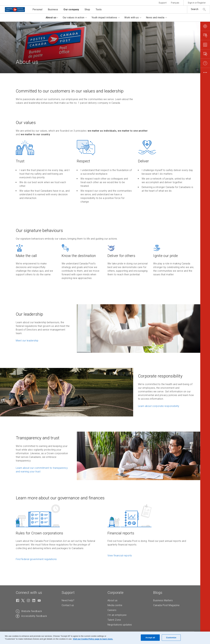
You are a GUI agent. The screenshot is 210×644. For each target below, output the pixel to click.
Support (163, 3)
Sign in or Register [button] (197, 3)
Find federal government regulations (36, 559)
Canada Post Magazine (166, 605)
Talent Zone (114, 620)
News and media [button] (155, 18)
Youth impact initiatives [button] (104, 18)
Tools (99, 9)
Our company (71, 9)
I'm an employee (117, 615)
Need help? (68, 600)
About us (113, 600)
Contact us (68, 605)
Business (53, 9)
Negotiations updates (120, 625)
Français (175, 3)
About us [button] (51, 18)
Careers (112, 610)
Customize (171, 638)
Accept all (150, 638)
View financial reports (120, 556)
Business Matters (163, 600)
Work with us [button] (131, 18)
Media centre (115, 605)
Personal (37, 9)
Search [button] (195, 9)
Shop (87, 9)
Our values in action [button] (73, 18)
